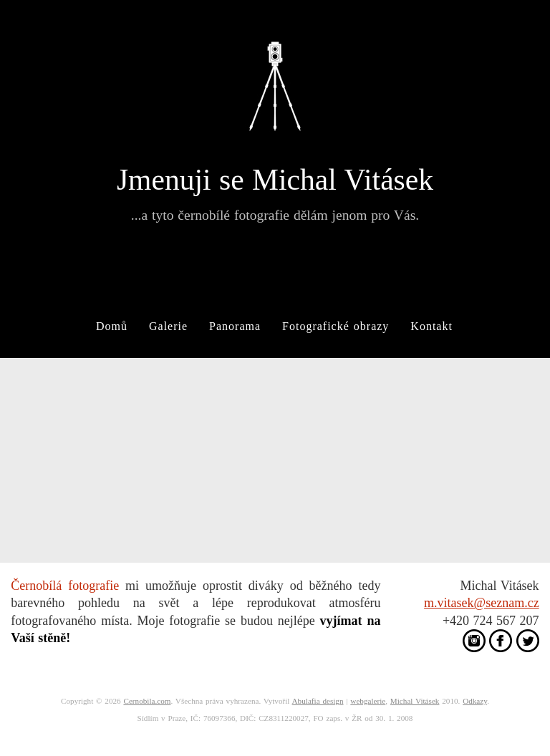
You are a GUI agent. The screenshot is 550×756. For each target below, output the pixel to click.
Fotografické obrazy (336, 326)
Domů (112, 326)
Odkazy (475, 701)
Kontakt (431, 326)
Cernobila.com (147, 701)
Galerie (168, 326)
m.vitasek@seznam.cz (482, 603)
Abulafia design (318, 701)
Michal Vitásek (415, 701)
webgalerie (368, 701)
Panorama (235, 326)
